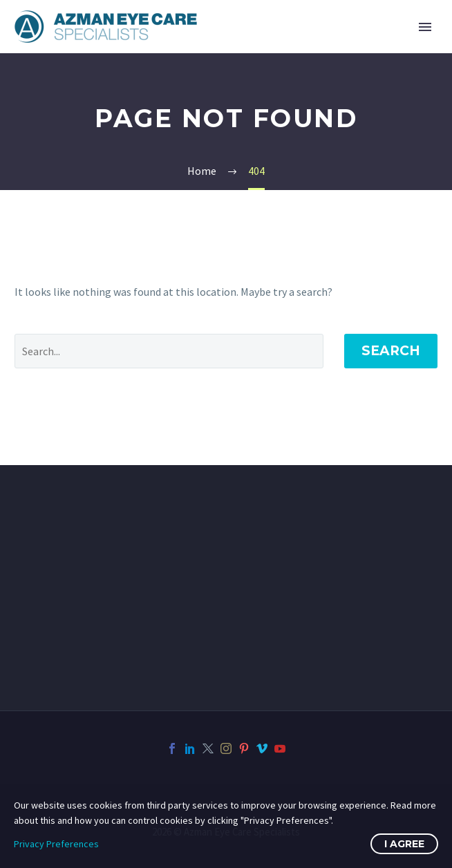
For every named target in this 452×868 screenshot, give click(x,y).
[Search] (169, 351)
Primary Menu (425, 27)
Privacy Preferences (56, 844)
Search (391, 351)
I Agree (404, 844)
